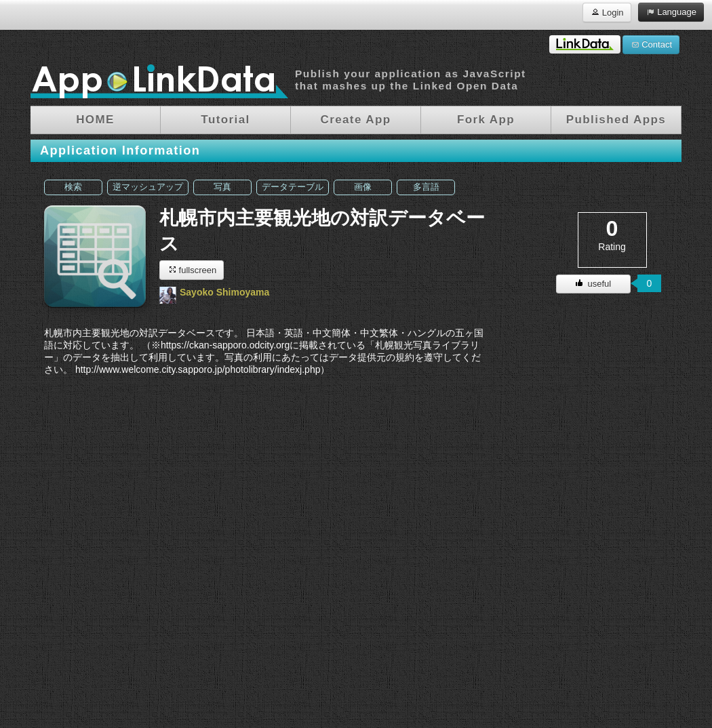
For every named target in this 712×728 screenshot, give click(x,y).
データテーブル (293, 187)
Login (607, 12)
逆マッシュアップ (148, 187)
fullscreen (192, 269)
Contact (651, 44)
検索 (73, 187)
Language (671, 12)
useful (593, 284)
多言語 (426, 187)
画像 (363, 187)
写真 (222, 187)
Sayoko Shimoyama (224, 292)
